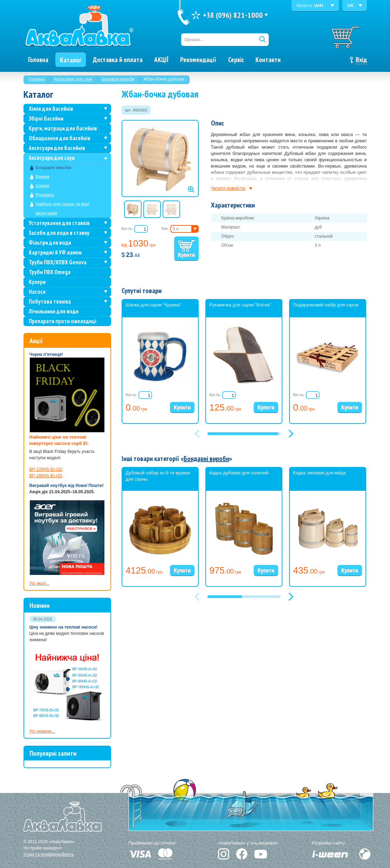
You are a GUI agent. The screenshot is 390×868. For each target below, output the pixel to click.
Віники (43, 177)
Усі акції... (40, 583)
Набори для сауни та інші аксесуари (63, 208)
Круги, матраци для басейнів (63, 128)
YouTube (261, 854)
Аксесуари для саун (73, 79)
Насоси (37, 292)
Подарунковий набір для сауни (326, 305)
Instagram (224, 854)
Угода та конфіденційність (49, 854)
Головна (37, 79)
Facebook (242, 854)
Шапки (43, 186)
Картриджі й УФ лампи (55, 252)
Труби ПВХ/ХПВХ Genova (58, 262)
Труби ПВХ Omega (50, 272)
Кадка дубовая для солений (239, 473)
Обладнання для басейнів (60, 138)
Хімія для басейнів (51, 109)
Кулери (37, 282)
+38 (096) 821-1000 (233, 15)
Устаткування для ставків (59, 223)
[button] (291, 434)
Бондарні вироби (118, 79)
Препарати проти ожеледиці (63, 321)
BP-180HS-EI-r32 (46, 476)
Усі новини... (42, 731)
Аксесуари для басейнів (57, 148)
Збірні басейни (46, 118)
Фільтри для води (50, 243)
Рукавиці (45, 195)
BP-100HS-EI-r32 (46, 469)
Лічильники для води (54, 311)
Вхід (361, 60)
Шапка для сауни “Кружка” (154, 305)
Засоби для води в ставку (59, 233)
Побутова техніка (50, 301)
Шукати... (194, 39)
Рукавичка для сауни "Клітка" (241, 305)
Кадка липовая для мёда (320, 473)
